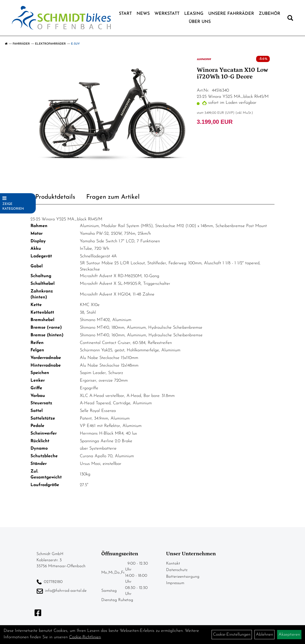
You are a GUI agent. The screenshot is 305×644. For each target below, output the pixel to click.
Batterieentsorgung (183, 577)
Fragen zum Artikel (113, 197)
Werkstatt (167, 14)
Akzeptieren (289, 635)
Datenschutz (177, 570)
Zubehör (269, 14)
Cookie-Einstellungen (232, 635)
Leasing (194, 14)
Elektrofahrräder (50, 44)
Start (125, 14)
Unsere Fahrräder (231, 14)
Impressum (175, 583)
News (143, 14)
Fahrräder (21, 44)
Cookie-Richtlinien (85, 637)
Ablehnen (264, 635)
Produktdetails (55, 197)
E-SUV (75, 44)
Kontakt (173, 563)
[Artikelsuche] (290, 19)
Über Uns (200, 22)
